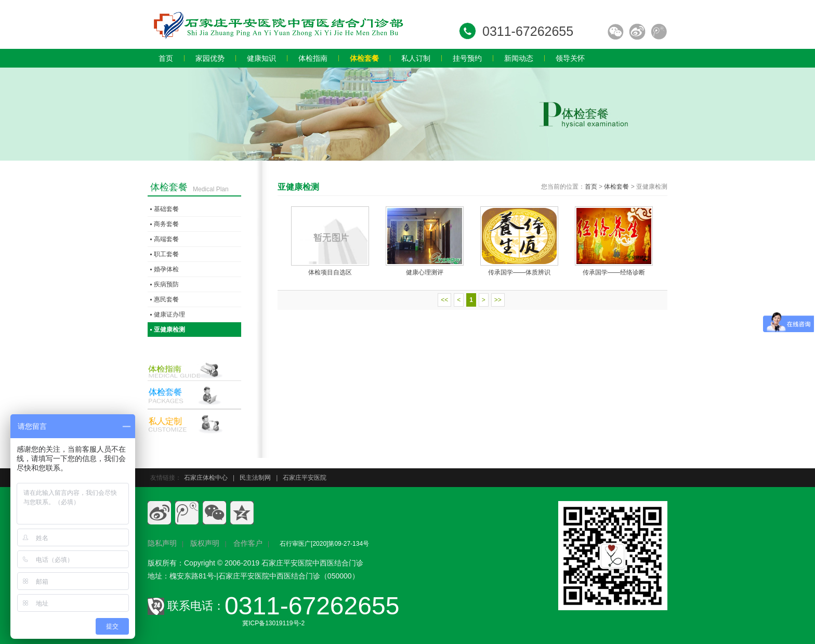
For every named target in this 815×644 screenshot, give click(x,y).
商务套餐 (166, 224)
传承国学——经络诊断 (614, 272)
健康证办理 (169, 314)
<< (444, 300)
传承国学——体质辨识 (519, 272)
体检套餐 (616, 187)
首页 (591, 187)
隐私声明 (162, 543)
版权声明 (205, 543)
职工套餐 (166, 254)
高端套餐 (166, 239)
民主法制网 (255, 478)
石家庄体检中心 (206, 478)
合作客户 (248, 543)
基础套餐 (166, 209)
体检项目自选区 (330, 272)
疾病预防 (166, 284)
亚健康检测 (169, 330)
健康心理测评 (425, 272)
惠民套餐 (166, 299)
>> (498, 300)
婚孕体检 (166, 269)
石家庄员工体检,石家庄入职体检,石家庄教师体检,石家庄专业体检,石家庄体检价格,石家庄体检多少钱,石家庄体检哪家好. (278, 24)
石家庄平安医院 (305, 478)
